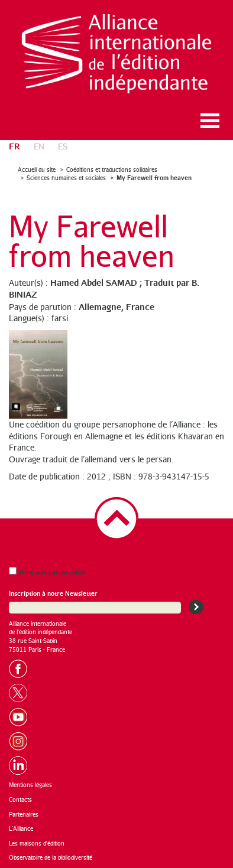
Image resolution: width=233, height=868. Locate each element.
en (39, 146)
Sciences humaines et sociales (66, 178)
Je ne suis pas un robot (47, 571)
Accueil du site (37, 169)
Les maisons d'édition (37, 843)
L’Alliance (21, 828)
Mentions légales (30, 785)
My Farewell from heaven (154, 177)
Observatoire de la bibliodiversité (51, 857)
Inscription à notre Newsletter (53, 593)
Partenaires (24, 814)
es (63, 146)
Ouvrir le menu (210, 121)
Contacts (20, 800)
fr (14, 146)
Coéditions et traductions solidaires (112, 169)
